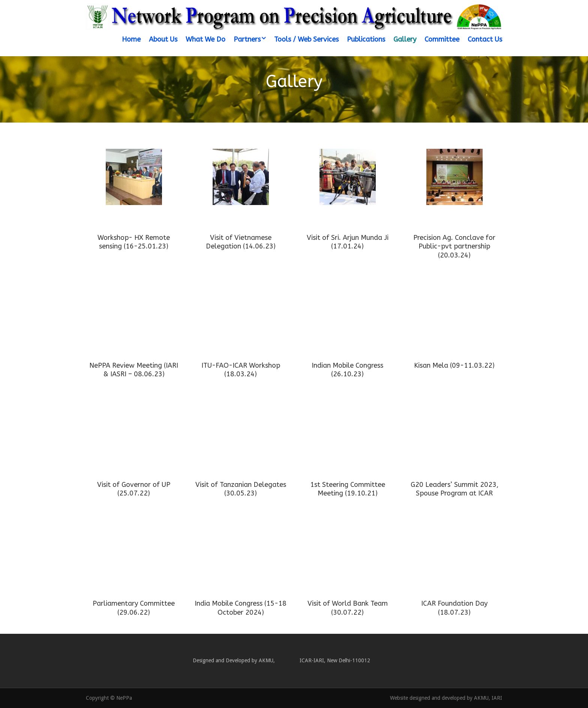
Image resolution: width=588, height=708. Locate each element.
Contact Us (485, 39)
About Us (163, 39)
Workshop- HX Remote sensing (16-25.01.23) (134, 242)
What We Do (205, 39)
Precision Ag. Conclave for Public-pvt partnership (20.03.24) (454, 246)
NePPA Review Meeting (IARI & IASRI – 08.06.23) (134, 370)
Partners (247, 39)
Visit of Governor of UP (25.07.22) (134, 489)
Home (131, 39)
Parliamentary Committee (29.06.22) (134, 608)
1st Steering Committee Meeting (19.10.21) (348, 489)
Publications (366, 39)
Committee (442, 39)
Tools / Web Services (306, 39)
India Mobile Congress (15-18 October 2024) (241, 608)
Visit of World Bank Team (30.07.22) (348, 608)
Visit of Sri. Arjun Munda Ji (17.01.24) (348, 242)
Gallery (405, 39)
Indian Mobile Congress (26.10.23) (347, 370)
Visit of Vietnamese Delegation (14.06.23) (241, 242)
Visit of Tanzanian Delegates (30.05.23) (241, 489)
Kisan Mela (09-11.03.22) (454, 365)
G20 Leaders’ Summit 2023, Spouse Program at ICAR (454, 489)
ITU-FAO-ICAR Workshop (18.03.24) (241, 370)
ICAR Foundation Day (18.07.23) (454, 608)
